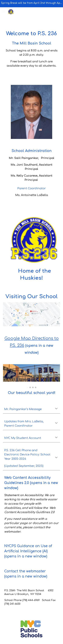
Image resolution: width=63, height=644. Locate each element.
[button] (4, 11)
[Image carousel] (32, 376)
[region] (32, 4)
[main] (32, 44)
